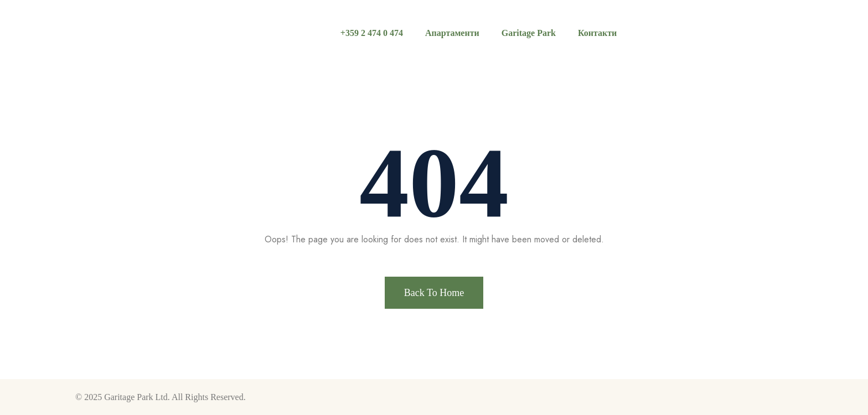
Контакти (597, 33)
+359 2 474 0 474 (372, 33)
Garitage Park (529, 33)
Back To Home (434, 293)
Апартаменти (452, 33)
